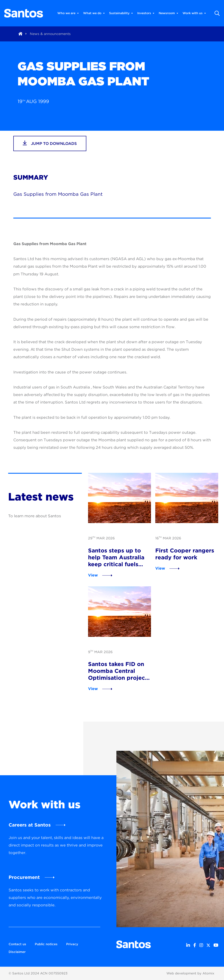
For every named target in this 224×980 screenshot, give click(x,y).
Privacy (72, 944)
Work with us (194, 13)
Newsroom (168, 13)
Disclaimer (17, 952)
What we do (94, 13)
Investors (146, 13)
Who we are (68, 13)
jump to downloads (50, 143)
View (93, 575)
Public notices (46, 944)
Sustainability (121, 13)
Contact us (17, 944)
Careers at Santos (30, 825)
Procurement (24, 877)
